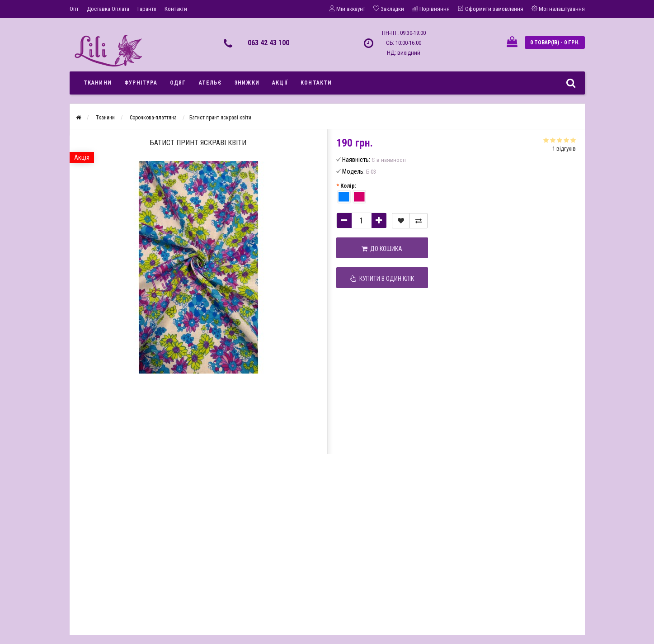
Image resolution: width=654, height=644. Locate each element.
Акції (280, 83)
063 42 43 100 (268, 43)
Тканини (98, 83)
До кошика (382, 249)
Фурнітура (141, 83)
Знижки (247, 83)
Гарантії (147, 9)
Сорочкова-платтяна (153, 118)
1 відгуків (564, 149)
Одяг (178, 83)
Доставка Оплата (108, 9)
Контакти (176, 9)
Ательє (210, 83)
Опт (74, 9)
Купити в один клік (382, 279)
